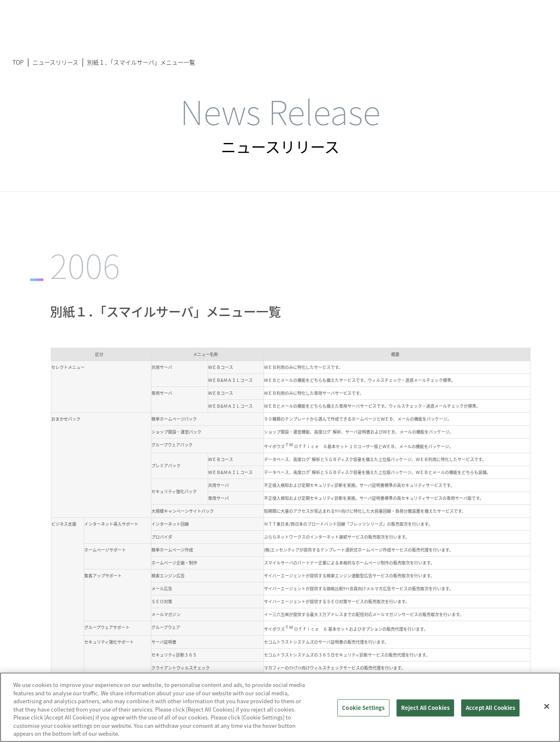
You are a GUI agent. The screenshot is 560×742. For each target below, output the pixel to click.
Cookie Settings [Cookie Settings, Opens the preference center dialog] (363, 708)
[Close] (547, 706)
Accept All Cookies (490, 708)
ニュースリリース (55, 62)
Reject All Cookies (425, 708)
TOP (18, 62)
